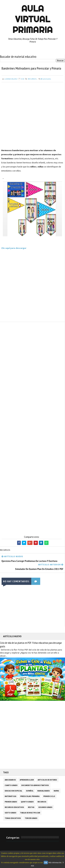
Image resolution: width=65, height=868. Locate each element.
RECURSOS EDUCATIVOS (14, 807)
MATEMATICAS (11, 796)
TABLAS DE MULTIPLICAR (30, 813)
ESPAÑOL (30, 791)
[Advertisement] (32, 116)
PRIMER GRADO (11, 802)
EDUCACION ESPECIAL (13, 791)
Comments (46, 79)
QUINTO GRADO (27, 802)
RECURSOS (32, 79)
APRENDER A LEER (27, 780)
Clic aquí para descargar (14, 248)
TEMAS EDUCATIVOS (13, 818)
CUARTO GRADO (11, 785)
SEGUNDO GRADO (45, 807)
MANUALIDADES (44, 791)
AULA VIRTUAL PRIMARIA (32, 19)
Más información (55, 863)
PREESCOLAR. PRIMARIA (30, 796)
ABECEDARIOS (10, 780)
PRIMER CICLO (49, 796)
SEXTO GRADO (10, 813)
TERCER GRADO (31, 818)
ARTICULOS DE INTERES (47, 780)
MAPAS (56, 791)
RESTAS (31, 807)
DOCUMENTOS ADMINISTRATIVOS (35, 785)
